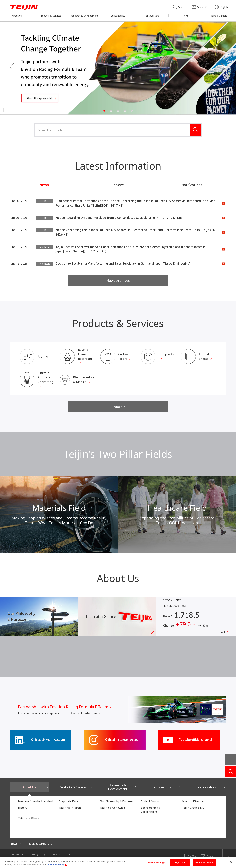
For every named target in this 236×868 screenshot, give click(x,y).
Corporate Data (69, 805)
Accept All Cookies (205, 862)
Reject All (180, 862)
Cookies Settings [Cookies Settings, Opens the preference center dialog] (156, 862)
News (44, 185)
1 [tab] (104, 111)
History (23, 812)
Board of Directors (193, 805)
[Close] (231, 862)
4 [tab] (125, 111)
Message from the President (35, 805)
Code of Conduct (151, 805)
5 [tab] (132, 111)
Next (223, 68)
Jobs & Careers (40, 848)
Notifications (192, 185)
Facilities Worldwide (112, 812)
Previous (13, 68)
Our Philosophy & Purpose (116, 805)
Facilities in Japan (70, 812)
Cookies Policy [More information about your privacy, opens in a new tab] (56, 865)
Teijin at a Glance (29, 822)
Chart (221, 637)
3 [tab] (118, 111)
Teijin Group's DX (193, 812)
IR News (118, 185)
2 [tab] (111, 111)
